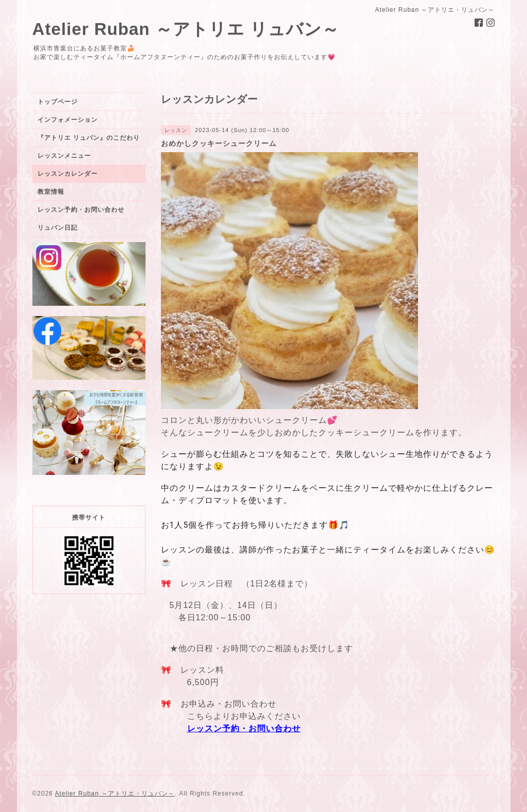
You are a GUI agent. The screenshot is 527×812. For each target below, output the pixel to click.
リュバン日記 (58, 228)
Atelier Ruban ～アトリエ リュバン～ (186, 29)
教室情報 (51, 192)
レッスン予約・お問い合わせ (244, 728)
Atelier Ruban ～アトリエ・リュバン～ (115, 793)
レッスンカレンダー (68, 174)
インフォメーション (68, 120)
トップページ (58, 102)
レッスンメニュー (64, 156)
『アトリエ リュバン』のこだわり (89, 138)
